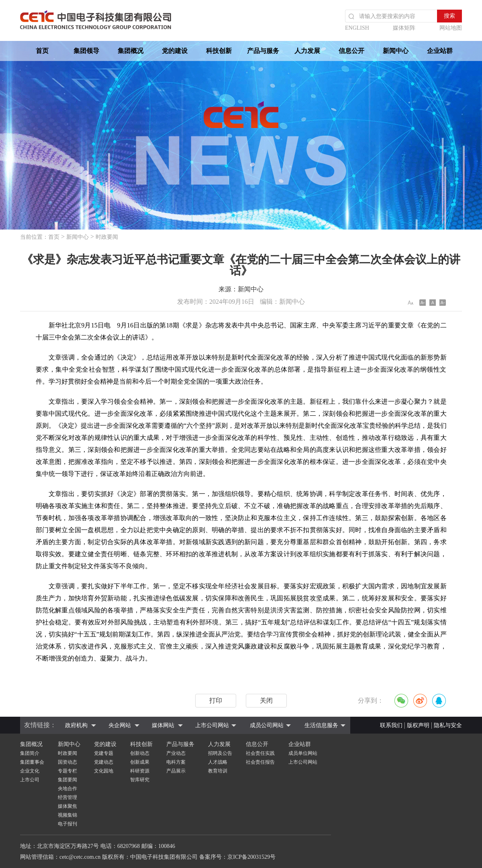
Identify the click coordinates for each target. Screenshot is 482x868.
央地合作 (67, 789)
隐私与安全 (448, 725)
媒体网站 (163, 725)
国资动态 (67, 762)
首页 (42, 51)
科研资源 (140, 771)
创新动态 (140, 753)
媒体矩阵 (404, 28)
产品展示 (176, 771)
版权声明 (418, 725)
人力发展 (307, 51)
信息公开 (351, 51)
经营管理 (67, 797)
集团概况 (131, 51)
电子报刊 (67, 824)
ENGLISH (357, 28)
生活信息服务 (321, 725)
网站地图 (451, 28)
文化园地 (104, 771)
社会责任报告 (260, 762)
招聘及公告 (220, 753)
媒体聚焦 (67, 806)
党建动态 (104, 762)
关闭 (266, 700)
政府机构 (76, 725)
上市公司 (30, 780)
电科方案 (176, 762)
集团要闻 (67, 780)
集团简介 (30, 753)
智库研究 (140, 780)
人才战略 (218, 762)
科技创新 (219, 51)
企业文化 (30, 771)
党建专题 (104, 753)
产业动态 (176, 753)
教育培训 (218, 771)
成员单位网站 (303, 753)
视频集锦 (67, 815)
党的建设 (175, 51)
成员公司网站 (267, 725)
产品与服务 (263, 51)
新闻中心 (396, 51)
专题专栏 (67, 771)
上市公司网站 (212, 725)
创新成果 (140, 762)
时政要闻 (107, 237)
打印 (216, 700)
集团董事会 (32, 762)
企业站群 (440, 51)
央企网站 (120, 725)
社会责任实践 (260, 753)
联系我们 (391, 725)
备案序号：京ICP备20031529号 (237, 857)
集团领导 (86, 51)
